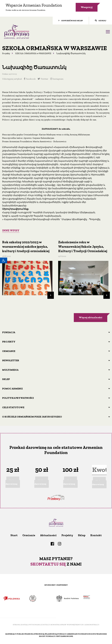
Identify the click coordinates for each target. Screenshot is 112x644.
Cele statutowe (13, 407)
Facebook (30, 79)
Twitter (43, 79)
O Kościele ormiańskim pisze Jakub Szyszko (32, 417)
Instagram (57, 79)
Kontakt (96, 535)
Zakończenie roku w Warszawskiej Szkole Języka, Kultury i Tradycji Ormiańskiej (83, 246)
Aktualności (48, 535)
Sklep (6, 379)
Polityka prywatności (18, 398)
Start (14, 535)
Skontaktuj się (48, 564)
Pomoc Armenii (12, 389)
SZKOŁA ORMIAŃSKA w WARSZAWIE (33, 53)
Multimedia (10, 370)
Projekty (6, 53)
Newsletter (11, 360)
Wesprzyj (87, 7)
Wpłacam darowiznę (12, 482)
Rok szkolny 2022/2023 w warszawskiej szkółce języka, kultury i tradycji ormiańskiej (26, 246)
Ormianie (9, 351)
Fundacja (9, 332)
